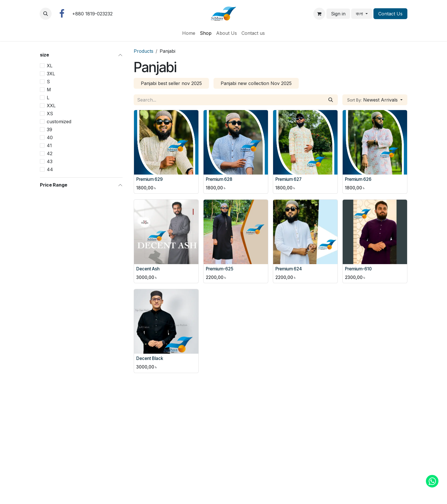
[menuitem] (189, 33)
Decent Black (150, 358)
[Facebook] (62, 14)
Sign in (338, 14)
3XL (51, 74)
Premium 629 (150, 179)
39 (49, 129)
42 (50, 153)
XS (50, 114)
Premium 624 (289, 269)
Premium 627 (288, 179)
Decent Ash (148, 269)
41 (49, 145)
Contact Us (390, 14)
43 (50, 161)
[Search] (331, 100)
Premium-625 (220, 269)
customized (59, 122)
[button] (46, 14)
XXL (51, 106)
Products (144, 51)
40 (50, 137)
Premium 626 (358, 179)
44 (50, 169)
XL (50, 66)
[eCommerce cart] (319, 14)
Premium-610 (358, 269)
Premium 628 (219, 179)
